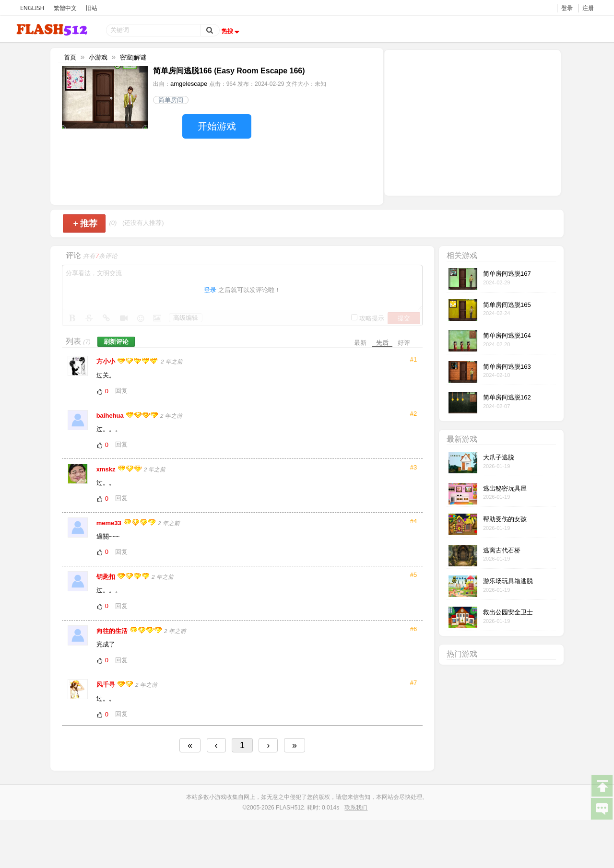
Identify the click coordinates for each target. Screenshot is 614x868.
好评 (404, 343)
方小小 (107, 361)
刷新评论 (116, 342)
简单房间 (171, 100)
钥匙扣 (107, 577)
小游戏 (98, 57)
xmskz (107, 469)
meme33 (110, 523)
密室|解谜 (133, 57)
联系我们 (356, 808)
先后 (382, 343)
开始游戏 (217, 126)
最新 (360, 343)
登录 (567, 8)
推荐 (85, 223)
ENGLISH (32, 8)
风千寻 (107, 685)
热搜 (232, 31)
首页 (70, 57)
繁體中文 (65, 8)
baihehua (111, 416)
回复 (121, 391)
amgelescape (189, 84)
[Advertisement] (472, 122)
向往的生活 (113, 631)
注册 (588, 8)
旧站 (92, 8)
